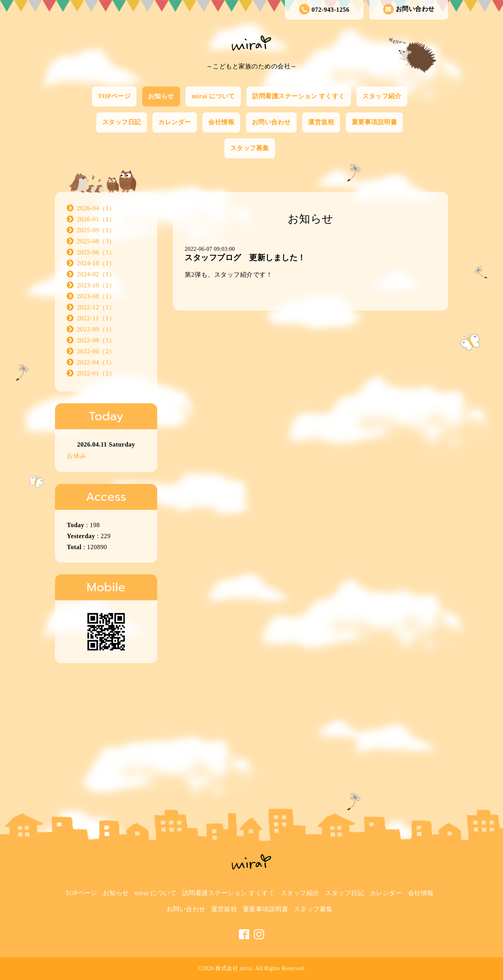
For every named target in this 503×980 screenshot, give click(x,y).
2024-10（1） (96, 263)
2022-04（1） (96, 362)
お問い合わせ (409, 9)
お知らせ (161, 96)
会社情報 (221, 122)
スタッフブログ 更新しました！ (245, 257)
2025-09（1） (96, 230)
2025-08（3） (96, 241)
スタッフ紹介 (382, 96)
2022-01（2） (96, 373)
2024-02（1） (96, 274)
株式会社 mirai (234, 968)
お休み (77, 456)
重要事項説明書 (374, 122)
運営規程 (321, 122)
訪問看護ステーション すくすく (299, 96)
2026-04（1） (96, 208)
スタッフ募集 (250, 148)
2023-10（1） (96, 285)
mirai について (213, 96)
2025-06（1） (96, 252)
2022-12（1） (96, 307)
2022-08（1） (96, 340)
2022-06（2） (96, 351)
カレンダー (175, 122)
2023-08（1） (96, 296)
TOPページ (114, 96)
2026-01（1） (96, 219)
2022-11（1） (96, 318)
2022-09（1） (96, 329)
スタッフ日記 (122, 122)
